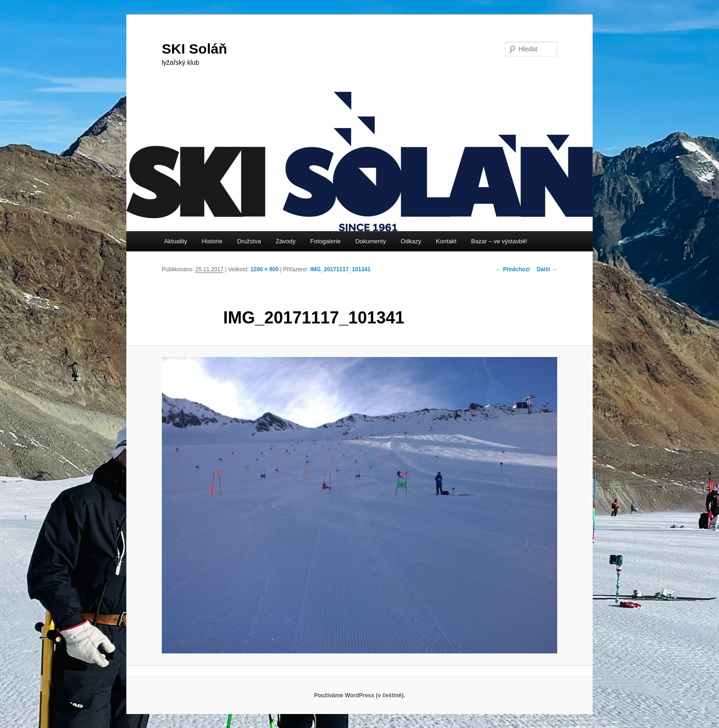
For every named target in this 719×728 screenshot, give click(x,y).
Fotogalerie (325, 241)
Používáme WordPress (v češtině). (359, 695)
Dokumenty (371, 241)
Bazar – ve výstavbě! (499, 241)
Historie (212, 241)
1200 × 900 (264, 269)
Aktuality (176, 241)
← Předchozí (513, 269)
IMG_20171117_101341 (340, 269)
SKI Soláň (194, 49)
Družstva (249, 241)
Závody (286, 241)
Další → (547, 269)
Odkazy (411, 241)
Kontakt (446, 241)
